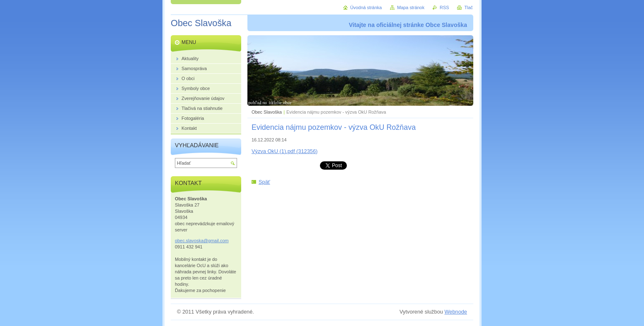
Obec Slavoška (267, 112)
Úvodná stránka (366, 7)
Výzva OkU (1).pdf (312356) (284, 151)
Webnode (456, 312)
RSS (444, 7)
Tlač (468, 7)
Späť (264, 182)
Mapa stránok (411, 7)
